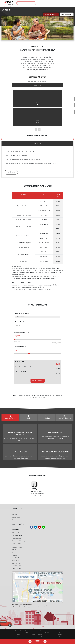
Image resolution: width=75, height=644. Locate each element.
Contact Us (46, 417)
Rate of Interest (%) (20, 347)
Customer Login (16, 563)
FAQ (28, 417)
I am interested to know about (38, 81)
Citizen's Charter (17, 566)
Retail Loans (37, 632)
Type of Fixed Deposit (23, 314)
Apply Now (11, 172)
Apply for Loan (16, 561)
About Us (37, 613)
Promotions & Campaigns (19, 541)
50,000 (17, 336)
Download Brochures (64, 417)
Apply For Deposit (38, 381)
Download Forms (17, 547)
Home (38, 607)
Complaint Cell (16, 558)
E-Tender (14, 550)
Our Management (37, 620)
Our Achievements (38, 624)
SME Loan (15, 515)
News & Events (37, 627)
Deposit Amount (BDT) (22, 333)
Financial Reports (17, 538)
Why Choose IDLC (10, 417)
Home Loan (37, 636)
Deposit (14, 520)
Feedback (15, 555)
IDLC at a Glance (38, 617)
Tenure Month (20, 322)
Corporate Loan (16, 517)
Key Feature (37, 144)
